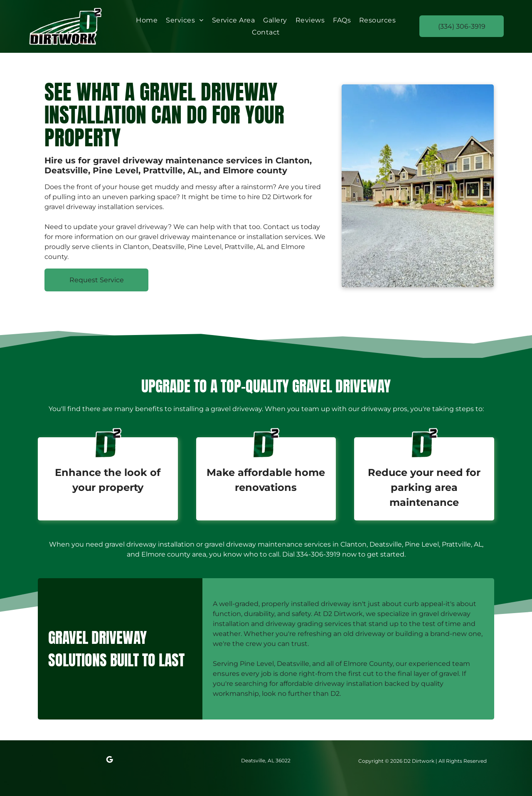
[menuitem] (147, 20)
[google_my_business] (109, 761)
